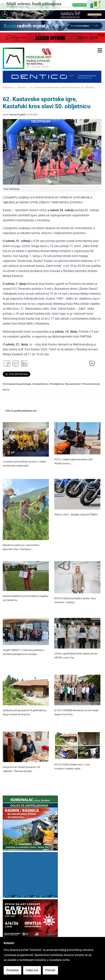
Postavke (12, 970)
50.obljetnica (57, 384)
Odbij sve (32, 970)
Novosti (22, 87)
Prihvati (50, 970)
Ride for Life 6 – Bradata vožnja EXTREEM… (76, 515)
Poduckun (8, 87)
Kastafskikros (41, 384)
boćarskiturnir (74, 384)
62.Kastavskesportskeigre (18, 384)
